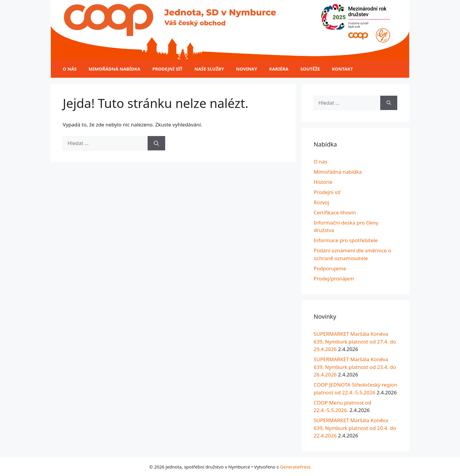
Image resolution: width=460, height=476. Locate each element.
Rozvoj (321, 202)
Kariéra (279, 69)
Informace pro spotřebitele (346, 240)
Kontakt (342, 69)
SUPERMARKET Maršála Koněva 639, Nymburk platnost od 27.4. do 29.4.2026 (355, 341)
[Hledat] (156, 143)
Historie (323, 182)
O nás (70, 69)
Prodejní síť (167, 69)
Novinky (247, 69)
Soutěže (310, 69)
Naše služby (209, 69)
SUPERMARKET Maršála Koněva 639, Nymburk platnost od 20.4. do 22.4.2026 (355, 428)
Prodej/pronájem (334, 279)
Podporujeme (330, 268)
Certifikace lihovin (335, 212)
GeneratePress (295, 467)
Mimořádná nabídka (115, 69)
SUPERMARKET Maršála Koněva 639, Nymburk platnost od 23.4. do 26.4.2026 (355, 367)
